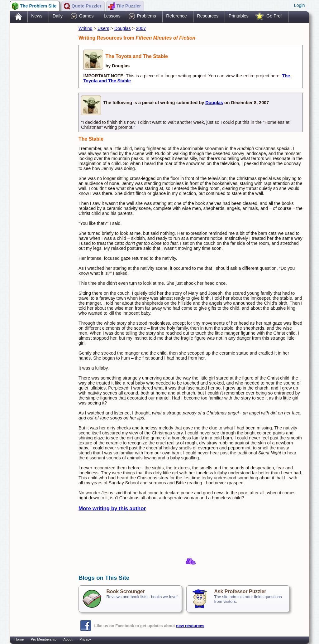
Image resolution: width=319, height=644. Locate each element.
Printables (239, 16)
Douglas (123, 28)
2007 (141, 28)
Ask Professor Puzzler (240, 591)
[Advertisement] (41, 123)
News (37, 16)
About (68, 639)
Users (103, 28)
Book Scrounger (125, 591)
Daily (58, 16)
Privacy (85, 639)
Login (299, 5)
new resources (190, 626)
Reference (176, 16)
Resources (208, 16)
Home (19, 639)
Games (86, 16)
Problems (147, 16)
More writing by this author (112, 508)
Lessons (112, 16)
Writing (86, 28)
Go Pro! (274, 16)
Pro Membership (44, 639)
